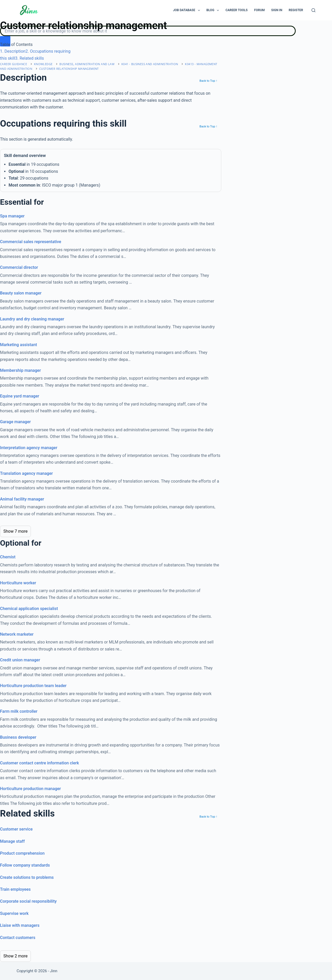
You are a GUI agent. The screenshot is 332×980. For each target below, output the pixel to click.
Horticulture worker (18, 583)
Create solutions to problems (27, 877)
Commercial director (19, 267)
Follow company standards (25, 865)
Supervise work (14, 913)
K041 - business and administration (150, 64)
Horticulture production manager (30, 789)
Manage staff (12, 841)
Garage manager (15, 422)
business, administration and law (87, 64)
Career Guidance (13, 64)
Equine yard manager (20, 396)
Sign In (277, 10)
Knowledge (43, 64)
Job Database (188, 10)
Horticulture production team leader (33, 686)
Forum (260, 10)
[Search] (313, 10)
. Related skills (29, 58)
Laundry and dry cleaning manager (32, 319)
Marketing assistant (19, 345)
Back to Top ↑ (208, 81)
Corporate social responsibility (28, 901)
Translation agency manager (26, 473)
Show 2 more (15, 956)
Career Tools (236, 10)
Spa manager (12, 216)
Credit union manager (20, 660)
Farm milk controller (19, 711)
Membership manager (20, 370)
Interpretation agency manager (29, 448)
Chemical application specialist (29, 609)
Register (296, 10)
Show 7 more (15, 531)
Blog (214, 10)
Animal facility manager (22, 499)
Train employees (15, 889)
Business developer (18, 737)
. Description (13, 51)
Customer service (16, 829)
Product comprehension (22, 853)
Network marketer (17, 634)
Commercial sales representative (31, 242)
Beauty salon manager (21, 293)
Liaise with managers (20, 925)
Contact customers (18, 938)
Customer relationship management (69, 69)
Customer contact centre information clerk (39, 763)
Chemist (8, 557)
